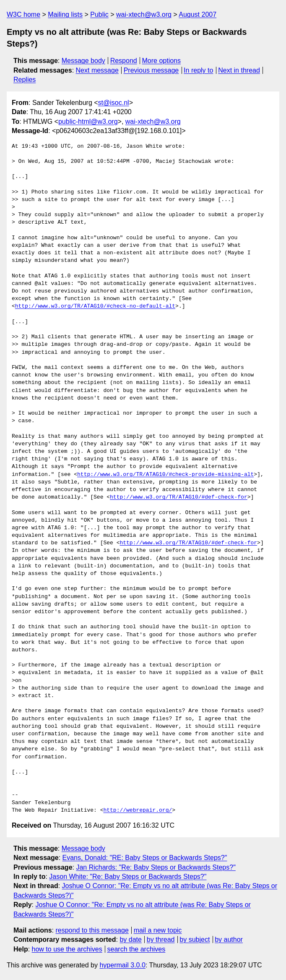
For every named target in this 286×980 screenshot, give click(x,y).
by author (229, 939)
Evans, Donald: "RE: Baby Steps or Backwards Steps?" (145, 858)
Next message (97, 70)
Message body (83, 61)
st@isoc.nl (114, 103)
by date (130, 939)
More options (162, 61)
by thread (161, 939)
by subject (195, 939)
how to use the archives (67, 949)
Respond (124, 61)
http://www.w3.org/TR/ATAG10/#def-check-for (179, 497)
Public (99, 14)
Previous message (151, 70)
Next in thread (239, 70)
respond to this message (92, 930)
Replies (25, 80)
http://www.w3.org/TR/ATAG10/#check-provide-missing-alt (165, 475)
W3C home (23, 14)
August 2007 (198, 14)
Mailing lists (65, 14)
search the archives (136, 949)
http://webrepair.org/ (138, 810)
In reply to (198, 70)
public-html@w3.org (88, 122)
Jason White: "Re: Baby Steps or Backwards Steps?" (128, 877)
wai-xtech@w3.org (144, 14)
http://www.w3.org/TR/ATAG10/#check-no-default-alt (95, 306)
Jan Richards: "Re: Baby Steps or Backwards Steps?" (156, 867)
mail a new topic (158, 930)
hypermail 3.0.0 (122, 965)
